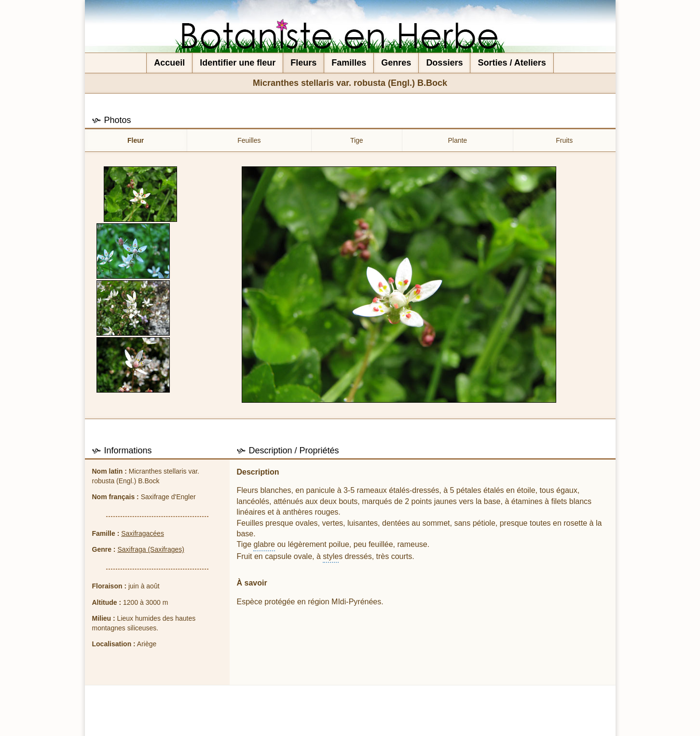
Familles (349, 63)
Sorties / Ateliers (512, 63)
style (331, 556)
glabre (264, 544)
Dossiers (444, 63)
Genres (396, 63)
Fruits (564, 140)
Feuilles (249, 140)
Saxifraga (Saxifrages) (151, 549)
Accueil (169, 63)
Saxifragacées (143, 533)
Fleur (136, 140)
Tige (357, 140)
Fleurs (303, 63)
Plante (457, 140)
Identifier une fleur (238, 63)
